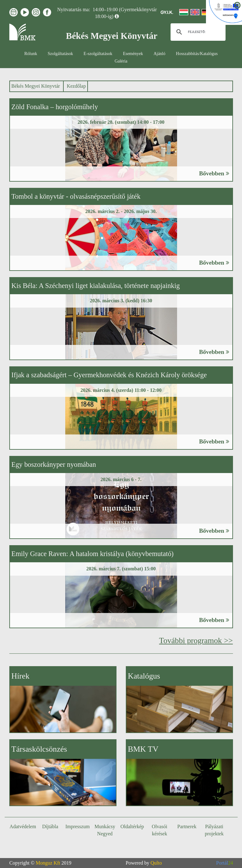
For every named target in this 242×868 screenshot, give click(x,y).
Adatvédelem (23, 826)
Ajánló (159, 54)
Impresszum (77, 826)
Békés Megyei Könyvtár (36, 86)
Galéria (121, 61)
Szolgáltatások (60, 54)
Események (133, 54)
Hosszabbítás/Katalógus (197, 54)
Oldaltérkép (132, 826)
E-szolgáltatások (98, 54)
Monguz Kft (48, 863)
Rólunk (31, 54)
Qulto (156, 863)
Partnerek (187, 826)
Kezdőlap (76, 86)
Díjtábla (50, 826)
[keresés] (197, 32)
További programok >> (196, 641)
